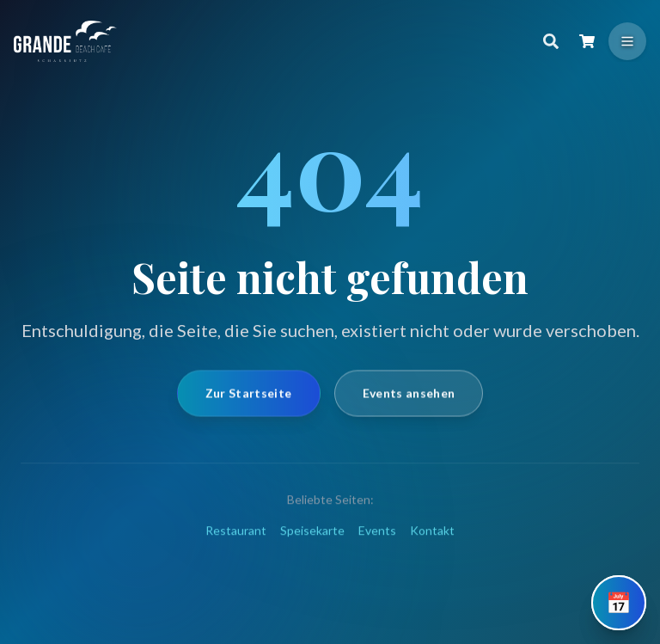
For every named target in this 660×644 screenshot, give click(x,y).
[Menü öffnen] (627, 41)
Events (377, 546)
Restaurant (236, 546)
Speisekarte (312, 546)
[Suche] (551, 41)
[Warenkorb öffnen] (587, 41)
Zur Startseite (249, 403)
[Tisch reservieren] (619, 603)
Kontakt (432, 546)
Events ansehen (409, 403)
